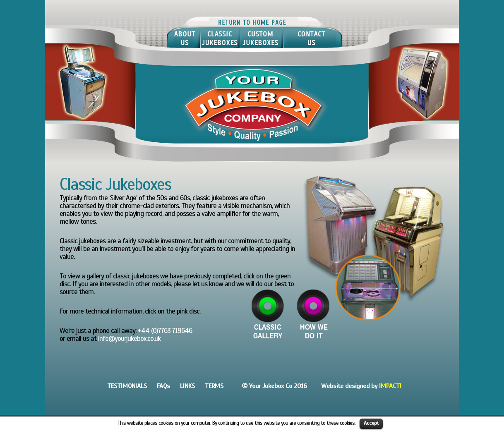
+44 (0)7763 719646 (165, 331)
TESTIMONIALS (127, 386)
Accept (371, 423)
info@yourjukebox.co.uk (129, 339)
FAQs (163, 386)
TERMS (214, 386)
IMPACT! (390, 386)
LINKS (187, 386)
